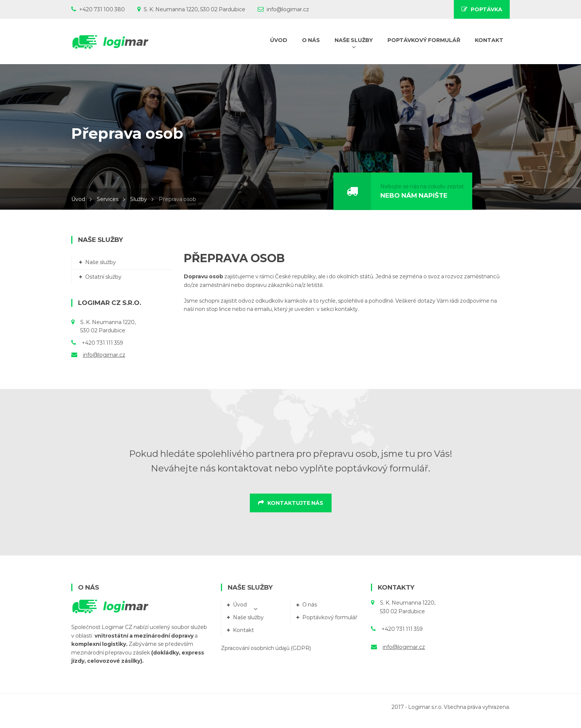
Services (108, 199)
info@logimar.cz (104, 355)
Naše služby (101, 262)
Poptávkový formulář (330, 617)
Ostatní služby (103, 277)
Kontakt (243, 630)
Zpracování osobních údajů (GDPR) (266, 648)
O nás (310, 605)
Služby (139, 199)
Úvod (78, 199)
